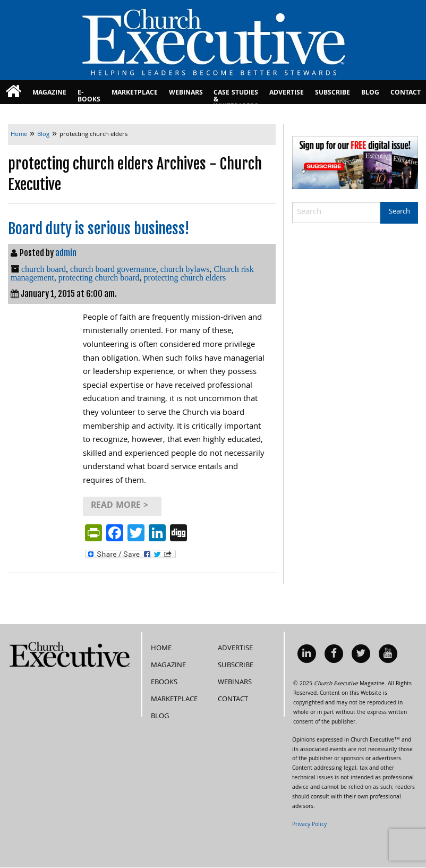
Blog (370, 93)
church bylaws (185, 269)
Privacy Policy (309, 825)
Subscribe (333, 93)
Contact (406, 93)
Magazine (49, 93)
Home (161, 649)
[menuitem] (14, 92)
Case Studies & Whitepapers (236, 96)
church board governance (113, 269)
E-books (89, 96)
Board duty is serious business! (99, 229)
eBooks (164, 683)
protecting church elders (185, 278)
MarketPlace (135, 93)
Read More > (120, 506)
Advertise (287, 93)
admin (66, 253)
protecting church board (99, 278)
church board (44, 269)
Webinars (186, 93)
